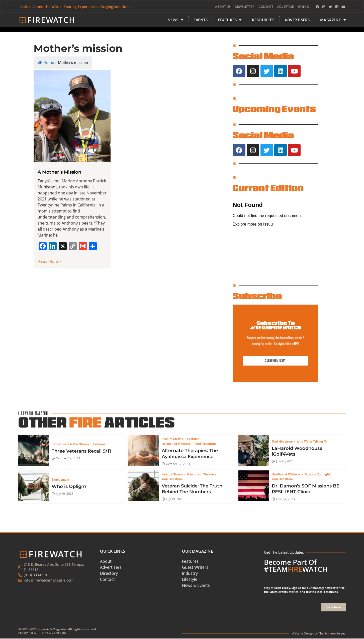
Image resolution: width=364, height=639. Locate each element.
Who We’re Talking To (312, 442)
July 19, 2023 (63, 494)
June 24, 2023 (283, 500)
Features (99, 445)
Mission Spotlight (318, 475)
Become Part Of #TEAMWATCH (296, 566)
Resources (263, 20)
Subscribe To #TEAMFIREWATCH (276, 326)
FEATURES (230, 20)
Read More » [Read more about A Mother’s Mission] (49, 262)
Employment (61, 480)
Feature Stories (173, 440)
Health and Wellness (177, 444)
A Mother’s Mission (59, 173)
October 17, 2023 (66, 459)
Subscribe (257, 296)
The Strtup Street (332, 634)
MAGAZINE (333, 20)
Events (201, 20)
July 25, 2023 (282, 462)
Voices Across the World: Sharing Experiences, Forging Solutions (76, 7)
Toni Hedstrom (205, 444)
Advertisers (297, 20)
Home (46, 63)
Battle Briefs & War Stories (71, 445)
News (175, 20)
